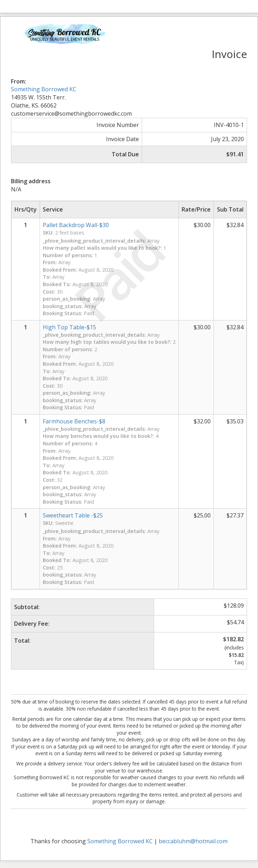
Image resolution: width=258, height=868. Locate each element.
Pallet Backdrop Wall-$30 (76, 225)
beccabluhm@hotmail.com (193, 841)
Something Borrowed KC (44, 89)
